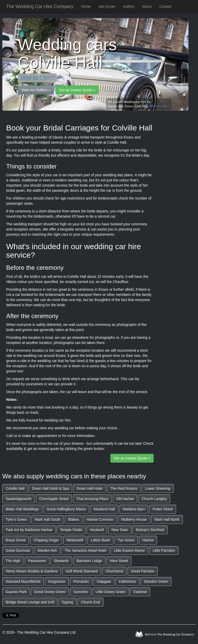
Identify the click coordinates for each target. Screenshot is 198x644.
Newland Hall (104, 509)
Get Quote (107, 6)
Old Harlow (125, 499)
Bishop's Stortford (150, 530)
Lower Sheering (158, 488)
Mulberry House (134, 519)
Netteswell (75, 540)
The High (13, 561)
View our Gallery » (36, 90)
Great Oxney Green (50, 592)
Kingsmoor (57, 581)
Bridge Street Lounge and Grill (30, 602)
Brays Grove (16, 540)
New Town (120, 530)
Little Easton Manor (130, 550)
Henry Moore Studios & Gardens (32, 571)
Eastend (140, 592)
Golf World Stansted (82, 571)
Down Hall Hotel (89, 488)
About (147, 6)
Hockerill (97, 530)
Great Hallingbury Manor (66, 509)
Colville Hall (15, 488)
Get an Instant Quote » (77, 90)
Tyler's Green (16, 519)
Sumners (81, 592)
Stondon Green (156, 581)
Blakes (73, 519)
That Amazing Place (92, 499)
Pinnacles (81, 581)
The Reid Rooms (124, 488)
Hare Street (119, 561)
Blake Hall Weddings (22, 509)
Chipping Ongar (46, 540)
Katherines (127, 581)
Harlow (148, 540)
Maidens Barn (134, 509)
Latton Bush (100, 540)
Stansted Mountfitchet (23, 581)
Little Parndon (164, 550)
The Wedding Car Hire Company (40, 6)
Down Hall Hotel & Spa (51, 488)
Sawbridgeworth (19, 499)
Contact (166, 6)
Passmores (37, 561)
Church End (90, 602)
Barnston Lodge (89, 561)
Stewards (61, 561)
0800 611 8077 (37, 78)
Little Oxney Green (111, 592)
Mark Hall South (48, 519)
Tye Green (126, 540)
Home (86, 6)
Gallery (129, 6)
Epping (68, 602)
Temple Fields (71, 530)
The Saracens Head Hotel (85, 550)
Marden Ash (47, 550)
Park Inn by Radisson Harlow (29, 530)
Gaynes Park (16, 592)
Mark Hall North (167, 519)
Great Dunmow (18, 550)
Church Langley (154, 499)
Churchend (114, 571)
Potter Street (163, 509)
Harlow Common (100, 519)
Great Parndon (143, 571)
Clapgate (104, 581)
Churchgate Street (54, 499)
